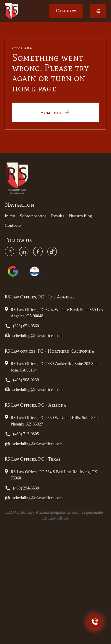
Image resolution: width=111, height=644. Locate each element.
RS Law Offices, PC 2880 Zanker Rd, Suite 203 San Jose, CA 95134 (51, 366)
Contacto (13, 225)
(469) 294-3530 (22, 488)
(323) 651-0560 (22, 326)
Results (58, 216)
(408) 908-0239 (22, 380)
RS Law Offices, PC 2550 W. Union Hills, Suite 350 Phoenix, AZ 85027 (51, 420)
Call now (66, 10)
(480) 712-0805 (22, 434)
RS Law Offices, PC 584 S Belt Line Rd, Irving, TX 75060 (51, 475)
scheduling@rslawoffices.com (34, 335)
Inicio (10, 216)
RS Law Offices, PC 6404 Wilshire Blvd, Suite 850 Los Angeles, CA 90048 (54, 312)
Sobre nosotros (33, 216)
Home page (55, 112)
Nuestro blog (81, 216)
